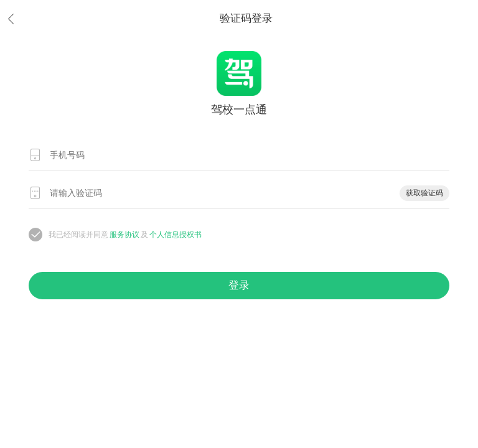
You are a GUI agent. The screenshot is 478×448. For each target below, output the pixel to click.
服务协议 (124, 235)
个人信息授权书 (176, 235)
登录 (239, 285)
